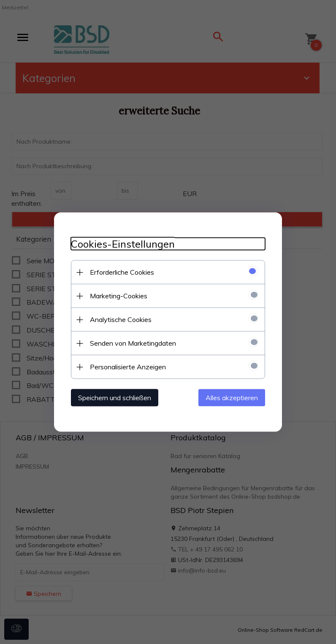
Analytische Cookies (121, 319)
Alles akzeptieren (232, 398)
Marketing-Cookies (119, 296)
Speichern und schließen (115, 398)
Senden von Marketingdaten (133, 343)
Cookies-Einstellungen (123, 244)
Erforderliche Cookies (122, 272)
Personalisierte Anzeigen (128, 367)
